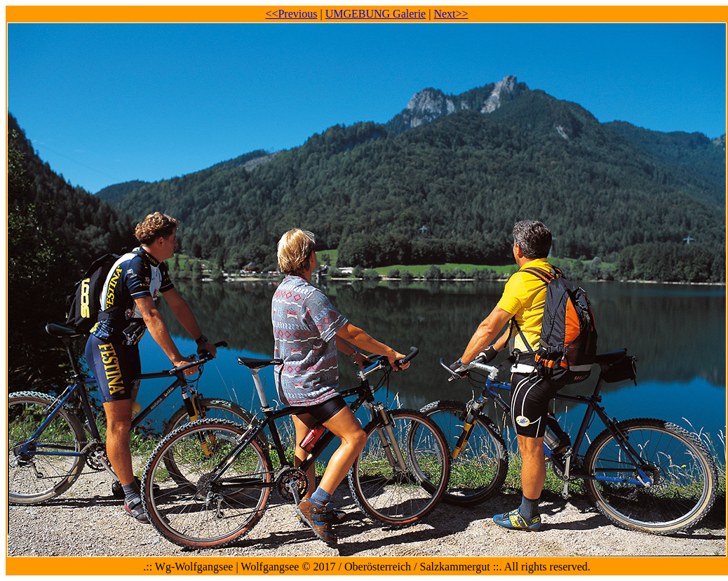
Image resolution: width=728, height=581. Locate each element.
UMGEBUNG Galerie (376, 14)
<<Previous (291, 14)
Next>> (451, 14)
